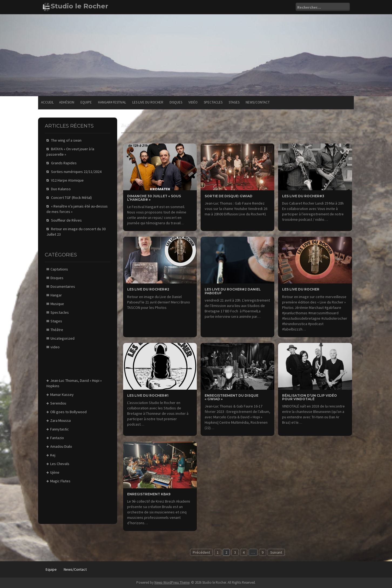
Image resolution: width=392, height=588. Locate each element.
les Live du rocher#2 (148, 289)
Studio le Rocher (80, 6)
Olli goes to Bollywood (68, 412)
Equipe (86, 102)
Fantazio (57, 438)
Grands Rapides (64, 163)
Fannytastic (60, 429)
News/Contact (258, 102)
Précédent (201, 552)
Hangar (56, 295)
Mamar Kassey (62, 395)
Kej (53, 455)
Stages (234, 102)
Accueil (47, 102)
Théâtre (57, 330)
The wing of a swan (66, 140)
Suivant (276, 552)
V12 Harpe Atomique (67, 180)
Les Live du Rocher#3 (303, 196)
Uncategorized (62, 338)
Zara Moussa (60, 420)
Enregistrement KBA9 (149, 494)
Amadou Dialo (61, 446)
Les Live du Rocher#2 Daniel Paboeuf (233, 291)
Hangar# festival (112, 102)
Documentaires (63, 286)
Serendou (58, 403)
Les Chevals (60, 464)
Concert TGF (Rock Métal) (71, 198)
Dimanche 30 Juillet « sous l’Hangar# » (154, 198)
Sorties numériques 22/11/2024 (76, 172)
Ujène (55, 472)
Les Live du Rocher (148, 102)
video (55, 347)
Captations (59, 269)
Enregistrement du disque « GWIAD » (232, 397)
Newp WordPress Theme (172, 582)
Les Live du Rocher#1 (148, 395)
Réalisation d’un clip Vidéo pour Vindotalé (310, 397)
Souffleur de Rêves (66, 220)
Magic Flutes (60, 481)
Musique (57, 304)
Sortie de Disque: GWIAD (229, 196)
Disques (176, 102)
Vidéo (193, 102)
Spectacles (213, 102)
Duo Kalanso (61, 189)
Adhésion (67, 102)
